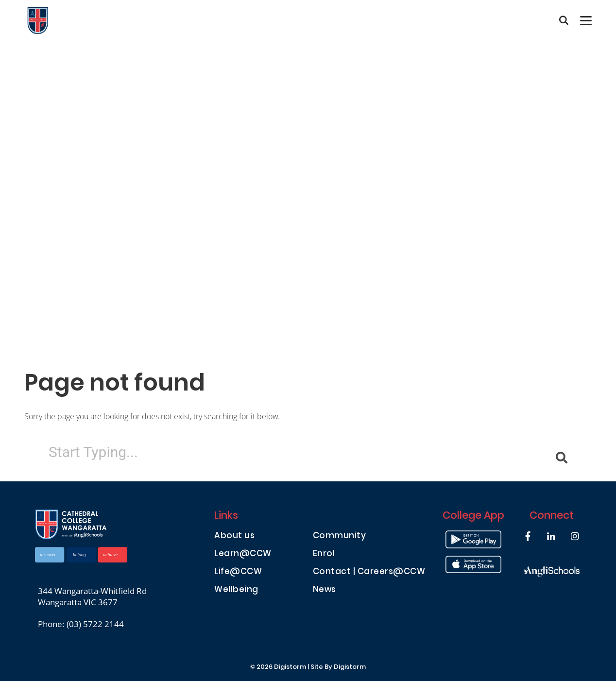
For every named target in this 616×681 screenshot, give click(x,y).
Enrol (324, 554)
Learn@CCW (243, 554)
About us (234, 536)
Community (340, 536)
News (325, 590)
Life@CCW (238, 572)
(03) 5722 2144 (95, 624)
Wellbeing (236, 590)
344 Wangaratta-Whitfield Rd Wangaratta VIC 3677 (92, 596)
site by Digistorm (338, 667)
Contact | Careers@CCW (369, 572)
